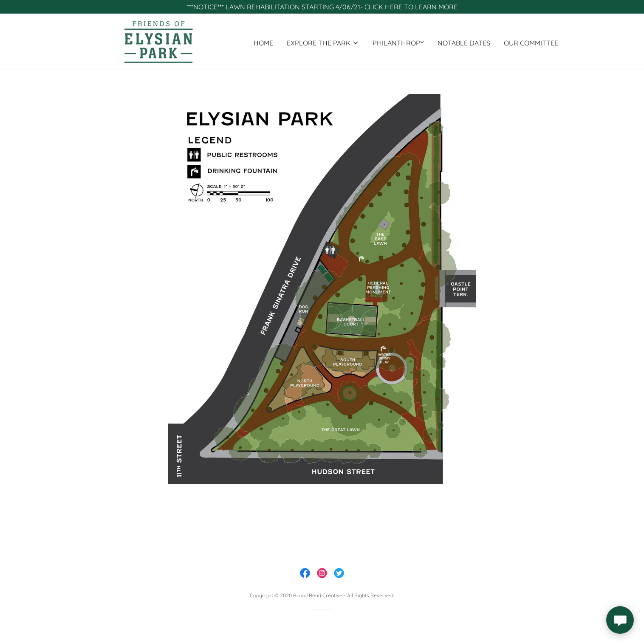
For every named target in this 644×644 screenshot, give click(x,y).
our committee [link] (531, 43)
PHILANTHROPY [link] (398, 43)
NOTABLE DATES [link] (464, 43)
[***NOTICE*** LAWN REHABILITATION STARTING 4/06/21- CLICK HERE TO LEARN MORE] (322, 7)
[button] (323, 43)
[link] (158, 41)
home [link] (263, 43)
